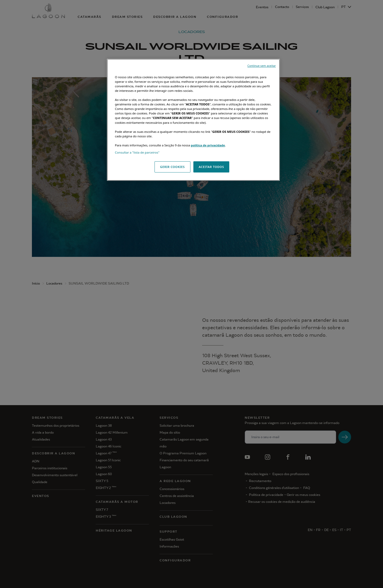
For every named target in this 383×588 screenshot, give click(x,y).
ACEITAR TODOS (211, 167)
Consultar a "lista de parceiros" (137, 152)
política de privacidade (208, 145)
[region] (193, 120)
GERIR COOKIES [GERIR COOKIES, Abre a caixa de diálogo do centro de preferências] (172, 167)
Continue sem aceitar (262, 66)
